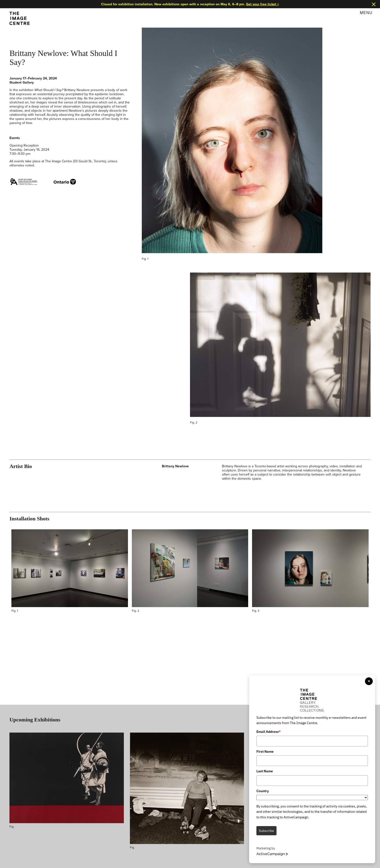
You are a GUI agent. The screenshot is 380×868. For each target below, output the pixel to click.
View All (365, 711)
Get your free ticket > (264, 4)
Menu (366, 13)
